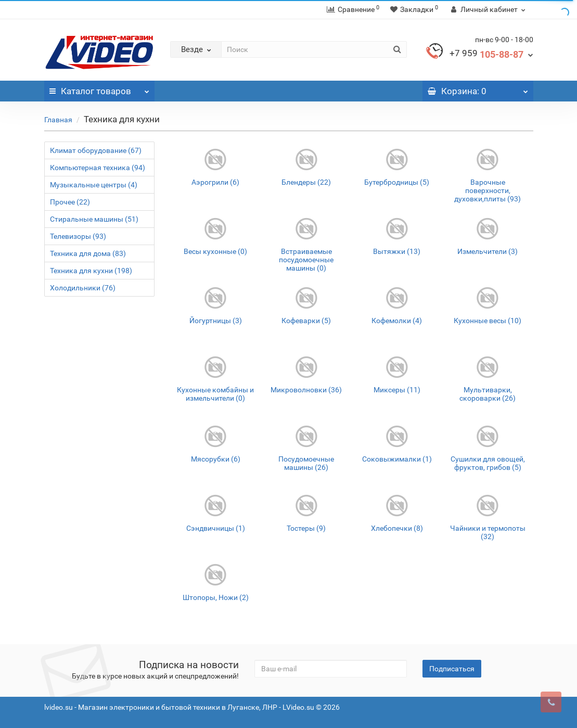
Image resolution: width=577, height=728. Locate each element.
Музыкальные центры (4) (94, 185)
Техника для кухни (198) (91, 271)
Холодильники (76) (83, 288)
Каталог (100, 88)
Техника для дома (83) (88, 253)
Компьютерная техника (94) (98, 168)
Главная (58, 120)
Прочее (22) (70, 202)
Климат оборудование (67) (96, 150)
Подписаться (452, 669)
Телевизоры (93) (78, 236)
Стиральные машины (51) (94, 219)
